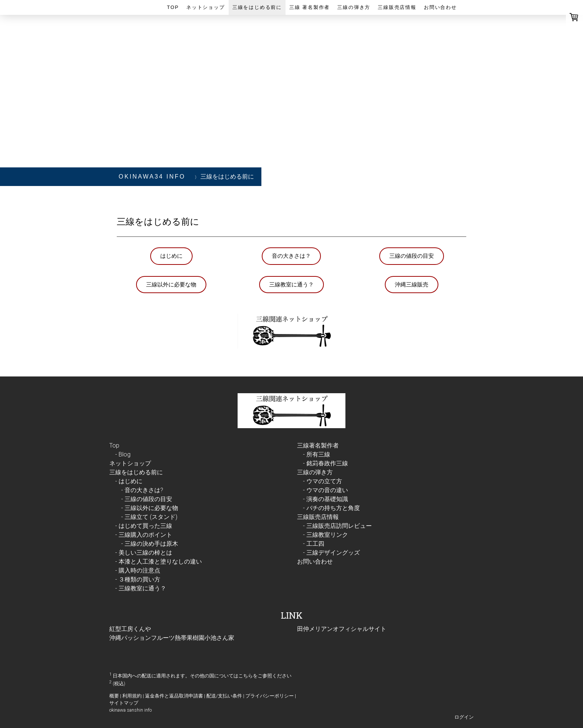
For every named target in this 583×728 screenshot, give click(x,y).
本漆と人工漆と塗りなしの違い (160, 562)
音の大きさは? (144, 490)
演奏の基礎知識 (327, 499)
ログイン (464, 717)
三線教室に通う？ (291, 284)
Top (173, 7)
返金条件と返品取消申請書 (174, 696)
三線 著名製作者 (310, 7)
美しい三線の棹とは (145, 553)
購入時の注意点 (139, 570)
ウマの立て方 (324, 481)
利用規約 (132, 696)
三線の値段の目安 (412, 256)
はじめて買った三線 (145, 526)
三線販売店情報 (397, 7)
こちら (246, 676)
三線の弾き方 (354, 7)
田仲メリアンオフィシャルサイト (342, 629)
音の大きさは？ (291, 256)
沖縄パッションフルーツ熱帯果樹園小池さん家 (172, 638)
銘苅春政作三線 (327, 463)
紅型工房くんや (130, 629)
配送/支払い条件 (224, 696)
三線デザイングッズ (333, 553)
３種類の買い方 (139, 579)
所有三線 (318, 454)
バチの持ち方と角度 (333, 508)
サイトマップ (124, 703)
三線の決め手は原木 (151, 544)
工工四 (315, 544)
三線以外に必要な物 (171, 284)
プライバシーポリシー (270, 696)
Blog (125, 454)
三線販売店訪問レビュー (339, 526)
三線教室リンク (327, 535)
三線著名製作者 (318, 445)
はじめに (171, 256)
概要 (114, 696)
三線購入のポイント (145, 535)
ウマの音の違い (327, 490)
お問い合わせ (440, 7)
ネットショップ (206, 7)
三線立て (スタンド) (151, 517)
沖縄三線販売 (412, 284)
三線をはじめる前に (257, 7)
